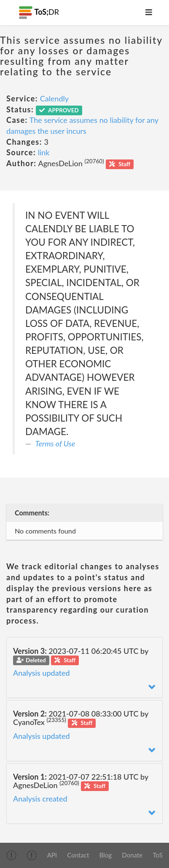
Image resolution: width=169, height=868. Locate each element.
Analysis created (40, 799)
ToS (157, 855)
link (44, 152)
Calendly (54, 98)
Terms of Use (55, 443)
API (52, 855)
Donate (132, 855)
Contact (78, 855)
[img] (11, 855)
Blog (106, 855)
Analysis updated (42, 673)
